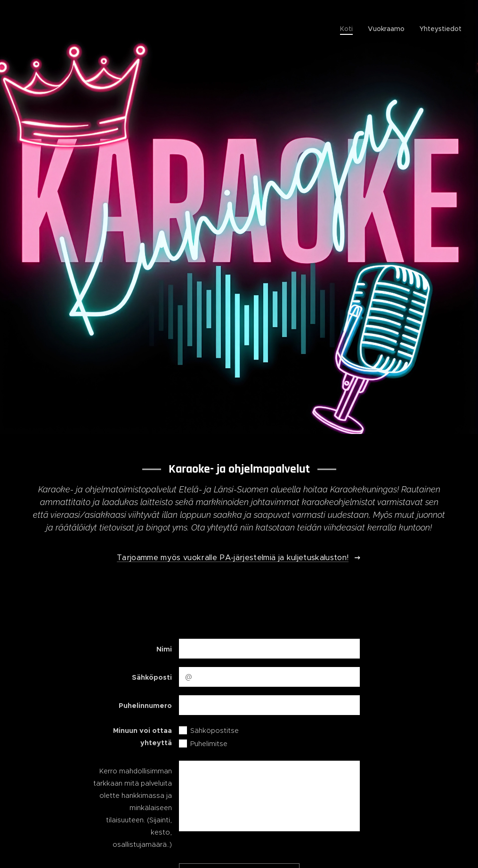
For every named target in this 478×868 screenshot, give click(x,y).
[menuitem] (349, 29)
